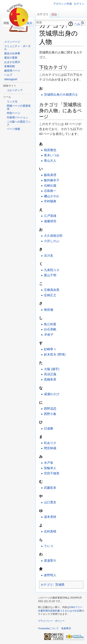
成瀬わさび (52, 394)
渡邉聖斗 (50, 561)
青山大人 (50, 161)
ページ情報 (13, 129)
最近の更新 (11, 58)
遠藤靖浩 (50, 221)
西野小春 (50, 414)
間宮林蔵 (50, 448)
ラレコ (49, 546)
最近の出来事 (12, 53)
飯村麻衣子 (52, 180)
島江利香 (50, 324)
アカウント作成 (62, 4)
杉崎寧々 (50, 349)
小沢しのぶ (52, 241)
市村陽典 (50, 201)
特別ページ (13, 113)
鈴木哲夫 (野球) (55, 354)
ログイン (79, 4)
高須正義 (50, 374)
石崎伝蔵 (50, 186)
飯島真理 (50, 175)
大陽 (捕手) (52, 369)
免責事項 (66, 628)
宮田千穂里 (52, 473)
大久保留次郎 (53, 236)
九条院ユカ (52, 270)
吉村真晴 (50, 531)
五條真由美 (52, 290)
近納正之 (50, 295)
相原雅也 (50, 150)
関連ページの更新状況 (19, 107)
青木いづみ (52, 155)
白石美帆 (50, 329)
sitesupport (11, 79)
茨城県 (60, 585)
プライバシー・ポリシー (51, 621)
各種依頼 (9, 66)
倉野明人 (50, 575)
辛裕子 (49, 335)
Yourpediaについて (48, 628)
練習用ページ (12, 71)
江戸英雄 (50, 216)
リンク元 (12, 102)
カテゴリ (47, 585)
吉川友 (49, 256)
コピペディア (15, 90)
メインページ (12, 42)
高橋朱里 (50, 379)
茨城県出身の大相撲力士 (61, 95)
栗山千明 (50, 275)
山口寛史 (50, 502)
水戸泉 (49, 463)
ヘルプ (79, 24)
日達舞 (49, 428)
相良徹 (49, 310)
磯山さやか (52, 196)
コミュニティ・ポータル (17, 48)
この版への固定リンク (19, 123)
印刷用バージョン (17, 117)
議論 (54, 14)
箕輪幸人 (50, 468)
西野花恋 (50, 409)
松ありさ (50, 443)
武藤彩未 (50, 488)
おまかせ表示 (12, 62)
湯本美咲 (50, 517)
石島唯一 (50, 191)
